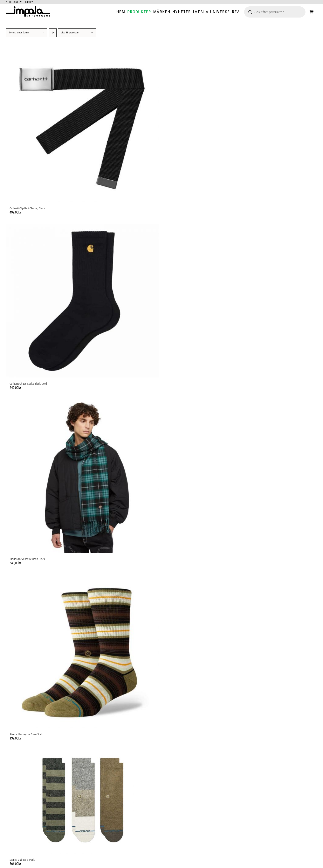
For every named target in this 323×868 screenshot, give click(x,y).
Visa (70, 33)
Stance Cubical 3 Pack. (22, 860)
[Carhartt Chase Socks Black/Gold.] (83, 301)
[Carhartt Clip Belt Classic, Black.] (83, 126)
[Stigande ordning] (53, 33)
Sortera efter (19, 33)
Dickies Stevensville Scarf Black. (28, 559)
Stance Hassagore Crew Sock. (26, 734)
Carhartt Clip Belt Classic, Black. (28, 208)
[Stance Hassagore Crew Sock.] (83, 652)
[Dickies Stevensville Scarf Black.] (83, 476)
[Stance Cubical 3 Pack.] (83, 802)
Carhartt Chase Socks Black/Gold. (29, 384)
